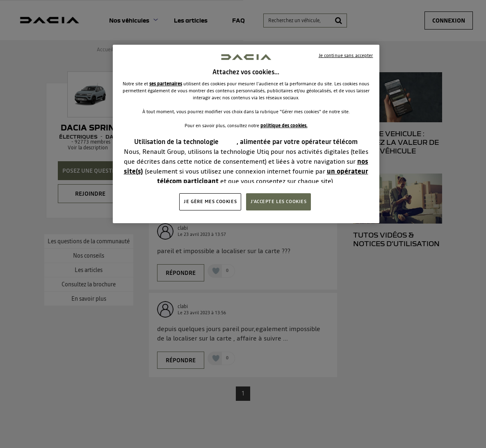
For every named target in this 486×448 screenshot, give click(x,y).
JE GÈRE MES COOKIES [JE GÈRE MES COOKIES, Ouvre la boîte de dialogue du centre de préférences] (210, 201)
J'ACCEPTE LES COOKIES (279, 201)
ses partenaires (166, 84)
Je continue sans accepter (346, 55)
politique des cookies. (284, 126)
